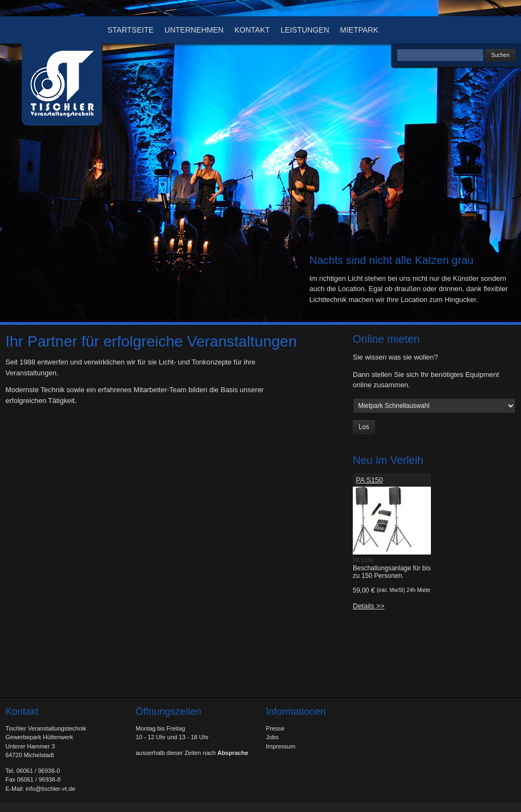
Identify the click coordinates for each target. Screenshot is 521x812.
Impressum (281, 746)
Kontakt (252, 30)
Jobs (272, 737)
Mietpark (360, 30)
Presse (275, 728)
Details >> (369, 606)
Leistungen (305, 30)
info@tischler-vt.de (50, 789)
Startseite (131, 30)
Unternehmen (194, 30)
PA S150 (370, 480)
